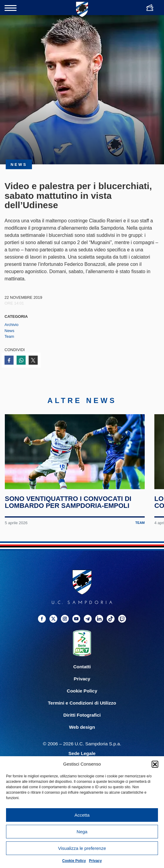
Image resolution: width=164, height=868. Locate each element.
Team (9, 336)
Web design (82, 728)
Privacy (95, 861)
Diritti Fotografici (82, 716)
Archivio (11, 325)
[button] (155, 764)
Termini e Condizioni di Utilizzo (82, 704)
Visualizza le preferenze (82, 848)
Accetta (82, 815)
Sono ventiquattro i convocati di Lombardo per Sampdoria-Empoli (68, 503)
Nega (82, 832)
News (9, 331)
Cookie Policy (74, 861)
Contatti (82, 667)
